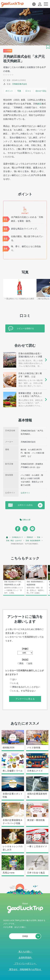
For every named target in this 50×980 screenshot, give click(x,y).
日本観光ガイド (17, 537)
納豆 (39, 104)
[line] (32, 529)
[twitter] (25, 529)
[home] (12, 4)
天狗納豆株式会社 (20, 84)
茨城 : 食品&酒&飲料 (33, 541)
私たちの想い (25, 952)
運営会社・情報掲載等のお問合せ (25, 969)
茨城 (39, 537)
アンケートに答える (25, 699)
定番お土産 (26, 520)
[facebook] (18, 529)
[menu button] (46, 4)
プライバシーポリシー (25, 963)
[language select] (34, 4)
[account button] (40, 4)
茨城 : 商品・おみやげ (14, 541)
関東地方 (30, 537)
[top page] (7, 537)
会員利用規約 (25, 958)
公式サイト (25, 493)
